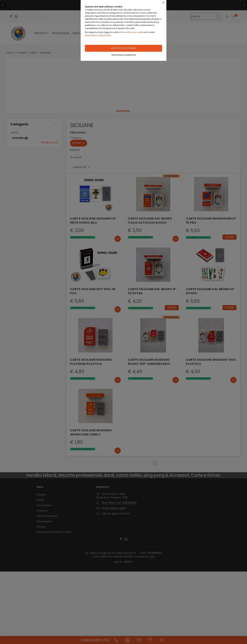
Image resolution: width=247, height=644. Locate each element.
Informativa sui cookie (132, 32)
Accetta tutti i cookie (123, 48)
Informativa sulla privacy (98, 35)
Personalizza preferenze (124, 55)
